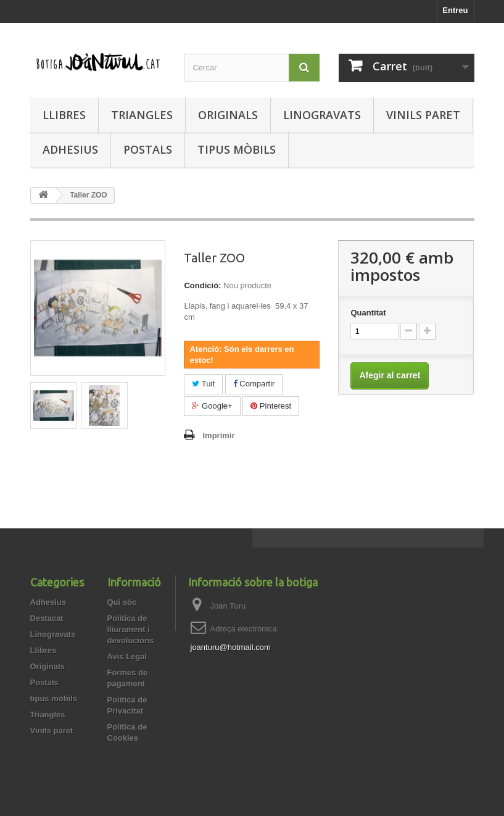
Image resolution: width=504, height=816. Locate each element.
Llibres (64, 115)
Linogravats (322, 115)
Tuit (203, 384)
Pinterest (271, 406)
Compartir (254, 384)
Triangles (142, 115)
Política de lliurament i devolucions (131, 629)
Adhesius (70, 149)
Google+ (212, 406)
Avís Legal (127, 656)
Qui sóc (122, 602)
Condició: (202, 285)
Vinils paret (423, 115)
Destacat (47, 618)
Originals (228, 115)
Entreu (455, 10)
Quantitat (368, 313)
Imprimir (218, 435)
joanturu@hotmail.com (231, 647)
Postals (148, 149)
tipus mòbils (237, 149)
